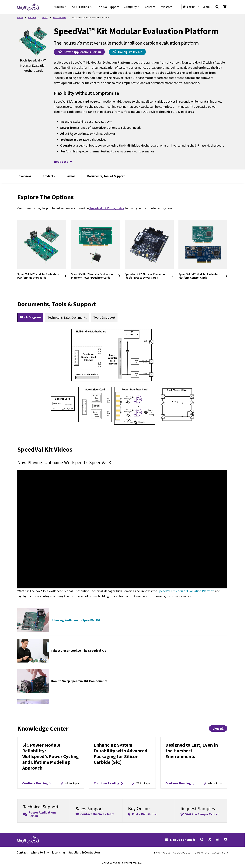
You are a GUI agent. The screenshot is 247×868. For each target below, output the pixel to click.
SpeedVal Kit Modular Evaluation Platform (186, 591)
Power (45, 18)
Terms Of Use (201, 853)
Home (20, 18)
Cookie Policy (182, 853)
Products (32, 18)
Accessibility (220, 853)
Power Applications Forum (79, 52)
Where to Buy (40, 852)
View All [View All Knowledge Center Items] (218, 728)
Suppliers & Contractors (84, 852)
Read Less (63, 161)
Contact (206, 7)
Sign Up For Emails (180, 840)
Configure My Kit (127, 52)
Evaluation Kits (60, 18)
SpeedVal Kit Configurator (107, 208)
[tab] (30, 317)
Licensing (59, 852)
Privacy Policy (162, 853)
